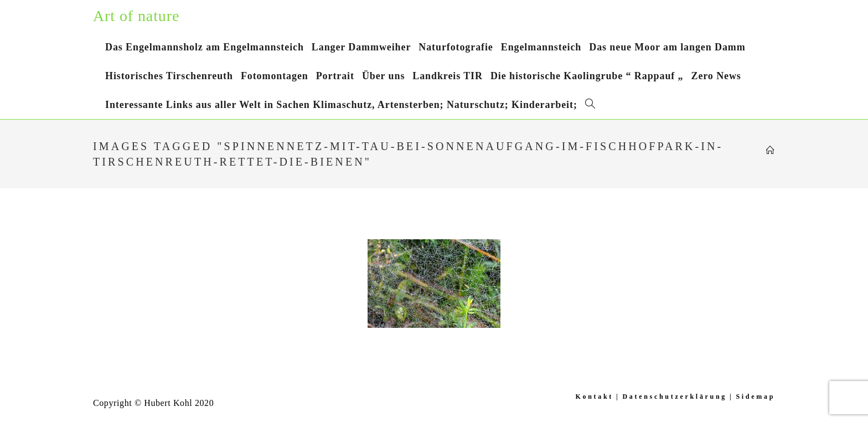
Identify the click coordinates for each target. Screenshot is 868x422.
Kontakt (594, 397)
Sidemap (755, 397)
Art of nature (136, 16)
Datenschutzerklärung (675, 397)
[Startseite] (771, 151)
